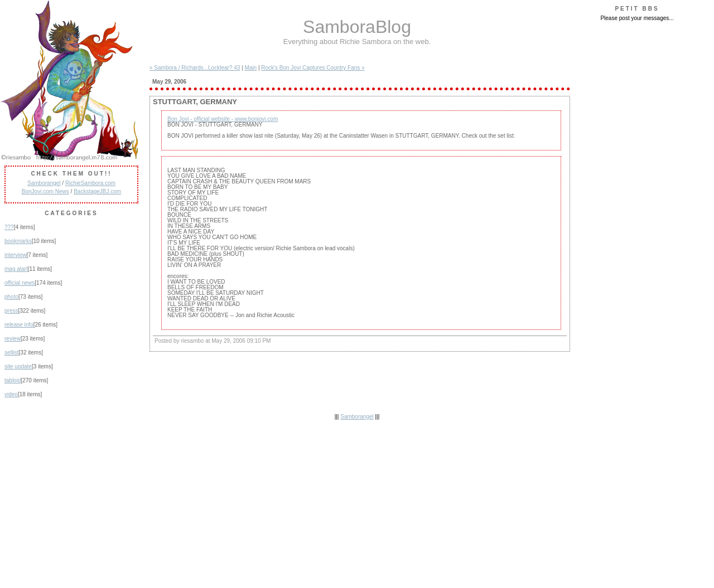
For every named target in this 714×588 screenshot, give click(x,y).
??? (9, 227)
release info (19, 325)
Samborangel (44, 183)
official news (20, 283)
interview (15, 255)
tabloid (13, 380)
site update (18, 366)
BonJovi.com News (45, 191)
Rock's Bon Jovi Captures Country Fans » (313, 68)
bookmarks (18, 241)
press (11, 311)
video (11, 394)
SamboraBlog (357, 27)
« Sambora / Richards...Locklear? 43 (195, 68)
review (13, 339)
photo (11, 297)
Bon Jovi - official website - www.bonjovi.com (223, 119)
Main (250, 68)
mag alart (16, 269)
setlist (12, 353)
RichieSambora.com (90, 183)
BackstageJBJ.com (97, 191)
